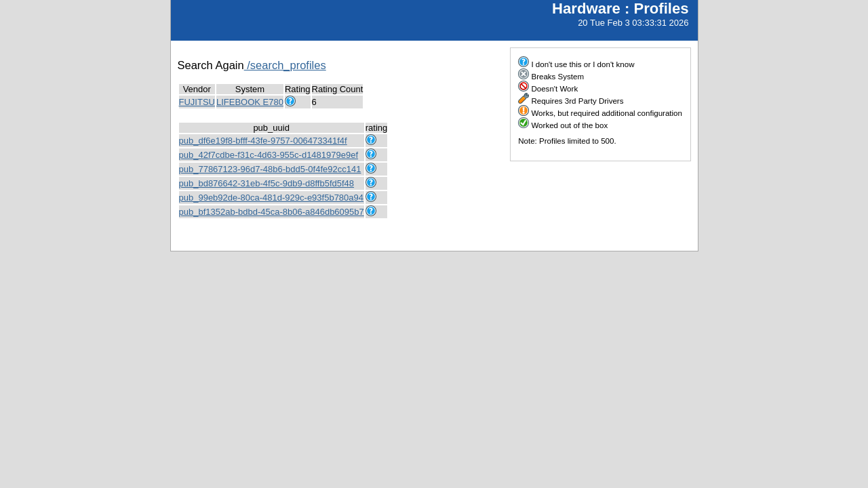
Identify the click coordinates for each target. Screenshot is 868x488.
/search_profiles (285, 65)
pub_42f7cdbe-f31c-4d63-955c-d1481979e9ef (269, 155)
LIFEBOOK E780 (250, 102)
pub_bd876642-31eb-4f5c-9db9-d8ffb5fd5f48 (267, 183)
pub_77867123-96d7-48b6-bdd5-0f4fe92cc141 (270, 169)
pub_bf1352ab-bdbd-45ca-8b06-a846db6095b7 (272, 212)
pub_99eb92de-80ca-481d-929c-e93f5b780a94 (272, 198)
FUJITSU (197, 102)
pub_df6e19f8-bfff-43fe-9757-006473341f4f (263, 141)
